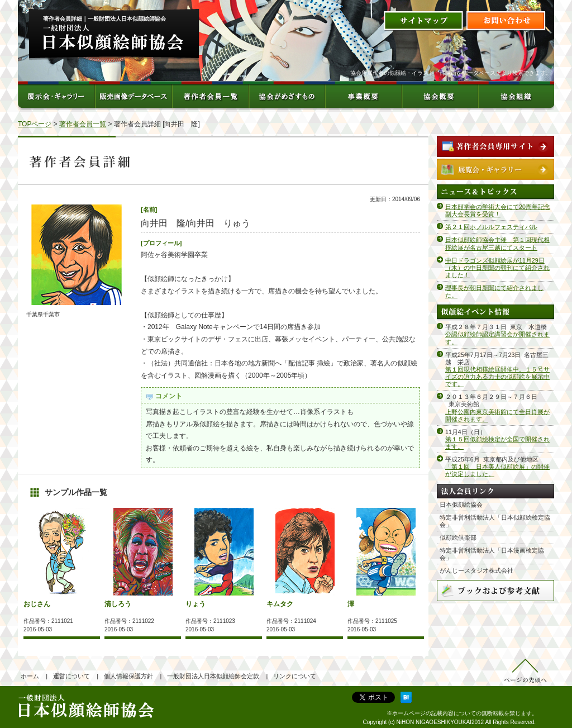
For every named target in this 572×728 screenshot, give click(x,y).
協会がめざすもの (286, 96)
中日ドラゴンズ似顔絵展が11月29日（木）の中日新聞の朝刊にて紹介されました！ (497, 268)
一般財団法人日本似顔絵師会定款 (213, 676)
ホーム (30, 676)
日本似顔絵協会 (461, 505)
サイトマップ (424, 21)
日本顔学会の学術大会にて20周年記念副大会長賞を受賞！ (498, 210)
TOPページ (35, 124)
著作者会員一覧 (210, 96)
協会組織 (516, 96)
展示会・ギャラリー (56, 96)
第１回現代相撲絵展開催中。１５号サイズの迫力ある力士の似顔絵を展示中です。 (497, 377)
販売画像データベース (133, 96)
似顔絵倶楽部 (458, 537)
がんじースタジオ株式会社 (476, 570)
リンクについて (295, 676)
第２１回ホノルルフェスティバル (491, 227)
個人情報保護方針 (128, 676)
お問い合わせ (506, 21)
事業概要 (363, 96)
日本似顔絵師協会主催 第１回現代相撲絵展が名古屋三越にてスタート (497, 243)
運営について (71, 676)
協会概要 (439, 96)
